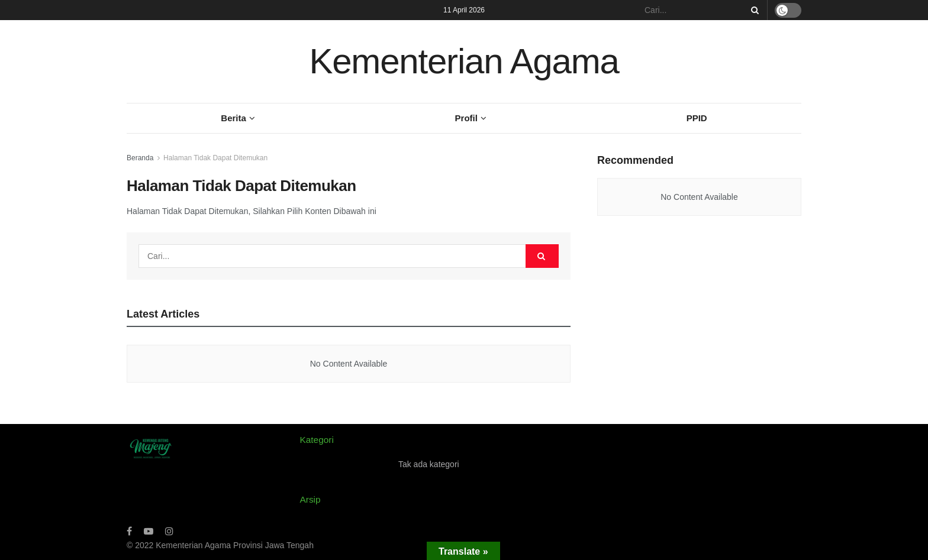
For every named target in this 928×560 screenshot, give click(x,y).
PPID (697, 118)
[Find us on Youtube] (149, 531)
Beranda (140, 158)
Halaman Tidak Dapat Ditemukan (215, 158)
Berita (233, 118)
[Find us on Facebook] (129, 531)
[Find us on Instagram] (169, 531)
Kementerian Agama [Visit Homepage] (464, 61)
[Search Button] (753, 10)
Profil (466, 118)
